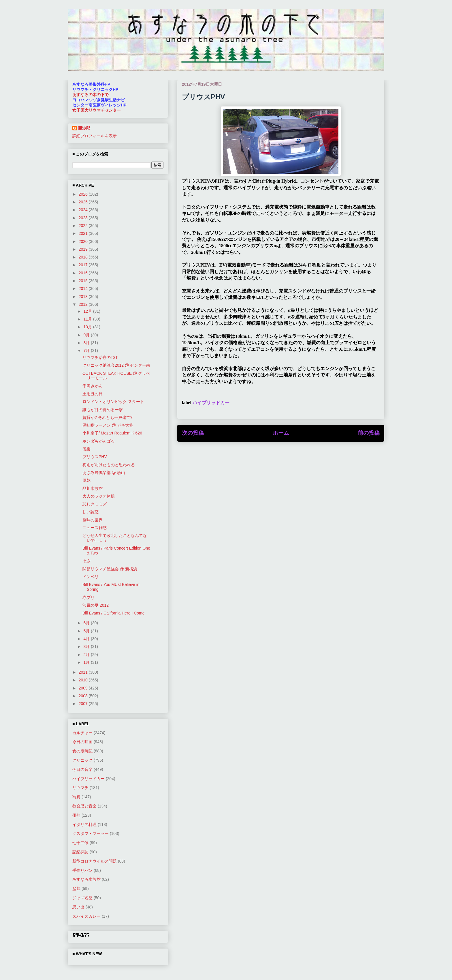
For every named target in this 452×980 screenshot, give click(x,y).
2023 (84, 218)
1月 (87, 662)
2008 (84, 696)
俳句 (76, 815)
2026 (84, 194)
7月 (87, 351)
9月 (87, 335)
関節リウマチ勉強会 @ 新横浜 (110, 569)
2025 (84, 202)
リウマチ (80, 788)
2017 (84, 265)
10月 (88, 327)
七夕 (86, 561)
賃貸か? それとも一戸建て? (107, 417)
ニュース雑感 (95, 528)
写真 (76, 797)
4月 (87, 639)
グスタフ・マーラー (91, 833)
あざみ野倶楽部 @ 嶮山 (104, 473)
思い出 (78, 907)
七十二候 (80, 843)
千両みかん (93, 386)
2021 (84, 233)
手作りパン (82, 870)
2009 (84, 688)
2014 (84, 288)
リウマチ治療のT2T (100, 357)
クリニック (82, 760)
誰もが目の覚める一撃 (103, 410)
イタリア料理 (84, 825)
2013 (84, 297)
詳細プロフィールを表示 (95, 136)
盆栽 (76, 889)
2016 (84, 273)
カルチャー (82, 733)
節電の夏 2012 (96, 605)
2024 (84, 210)
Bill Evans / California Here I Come (114, 613)
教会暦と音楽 (84, 806)
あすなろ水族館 (86, 879)
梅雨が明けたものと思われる (109, 465)
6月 (87, 623)
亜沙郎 (84, 128)
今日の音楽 (82, 769)
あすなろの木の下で (91, 95)
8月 (87, 343)
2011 (84, 672)
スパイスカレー (86, 916)
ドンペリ (91, 577)
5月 (87, 631)
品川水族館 (93, 488)
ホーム (281, 433)
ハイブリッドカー (211, 403)
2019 (84, 249)
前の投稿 (369, 433)
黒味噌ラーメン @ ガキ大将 (108, 425)
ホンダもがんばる (99, 441)
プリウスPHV (95, 457)
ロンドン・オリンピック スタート (113, 402)
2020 (84, 241)
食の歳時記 (82, 751)
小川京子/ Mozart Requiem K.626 (112, 433)
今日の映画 (82, 742)
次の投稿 (193, 433)
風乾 (86, 480)
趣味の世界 (93, 520)
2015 (84, 281)
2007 (84, 704)
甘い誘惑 (91, 512)
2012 (84, 304)
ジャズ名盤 (82, 898)
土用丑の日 (93, 394)
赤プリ (88, 597)
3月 (87, 647)
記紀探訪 (80, 852)
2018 (84, 257)
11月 (88, 319)
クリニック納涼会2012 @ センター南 (116, 365)
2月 (87, 655)
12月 (88, 311)
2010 (84, 680)
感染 (86, 449)
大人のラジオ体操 (99, 496)
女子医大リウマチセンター (97, 110)
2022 (84, 226)
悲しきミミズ (95, 504)
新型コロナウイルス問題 (95, 861)
